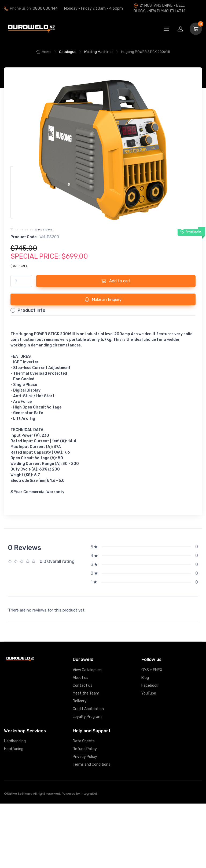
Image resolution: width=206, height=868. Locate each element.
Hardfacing (14, 813)
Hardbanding (15, 806)
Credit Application (88, 773)
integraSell (89, 858)
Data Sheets (84, 806)
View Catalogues (87, 734)
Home (44, 52)
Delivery (80, 766)
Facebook (150, 750)
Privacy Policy (85, 821)
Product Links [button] (35, 238)
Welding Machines (99, 52)
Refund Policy (85, 813)
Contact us (82, 750)
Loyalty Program (87, 781)
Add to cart (116, 345)
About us (80, 742)
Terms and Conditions (91, 829)
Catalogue (68, 52)
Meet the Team (86, 758)
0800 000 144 (45, 8)
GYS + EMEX (152, 734)
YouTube (149, 758)
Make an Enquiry (103, 364)
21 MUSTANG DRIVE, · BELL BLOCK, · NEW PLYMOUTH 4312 (159, 8)
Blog (145, 742)
